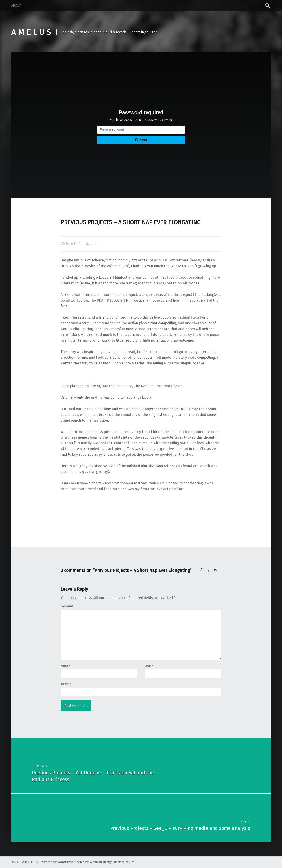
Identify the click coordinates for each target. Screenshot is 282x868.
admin (96, 244)
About (16, 6)
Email (149, 666)
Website (66, 684)
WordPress (65, 862)
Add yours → (211, 570)
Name (65, 666)
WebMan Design (101, 862)
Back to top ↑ (124, 862)
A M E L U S (30, 862)
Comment (67, 606)
